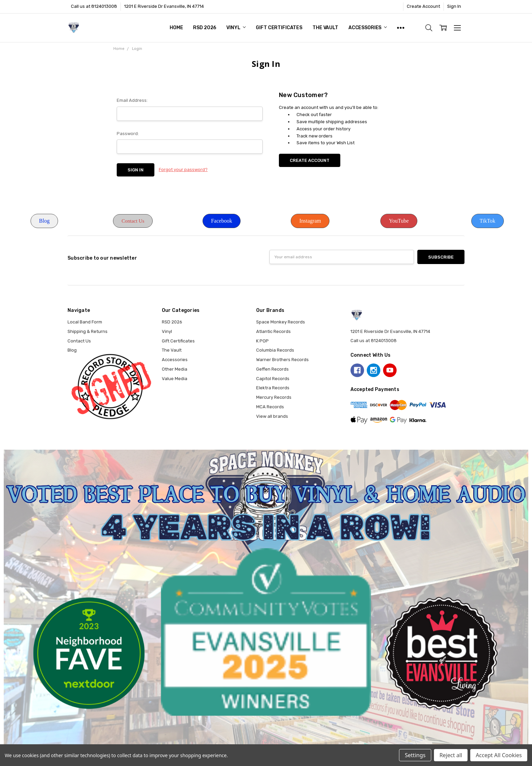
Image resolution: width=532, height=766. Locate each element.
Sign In (454, 6)
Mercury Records (274, 397)
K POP (262, 341)
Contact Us (133, 221)
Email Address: (132, 100)
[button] (44, 221)
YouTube (399, 221)
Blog (44, 221)
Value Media (175, 379)
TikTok (488, 221)
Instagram (310, 221)
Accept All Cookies (499, 755)
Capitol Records (273, 379)
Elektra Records (273, 388)
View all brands (272, 416)
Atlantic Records (273, 331)
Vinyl (236, 28)
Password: (128, 134)
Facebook (222, 221)
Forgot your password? (183, 170)
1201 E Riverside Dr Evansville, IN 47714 (164, 6)
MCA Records (270, 407)
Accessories (368, 28)
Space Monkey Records (281, 322)
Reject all (451, 755)
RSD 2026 (205, 28)
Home (176, 28)
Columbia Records (275, 350)
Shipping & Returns (88, 331)
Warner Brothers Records (282, 360)
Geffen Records (272, 369)
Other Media (175, 369)
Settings (415, 755)
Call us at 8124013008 (94, 6)
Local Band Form (85, 322)
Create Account (423, 6)
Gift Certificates (279, 28)
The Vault (325, 28)
